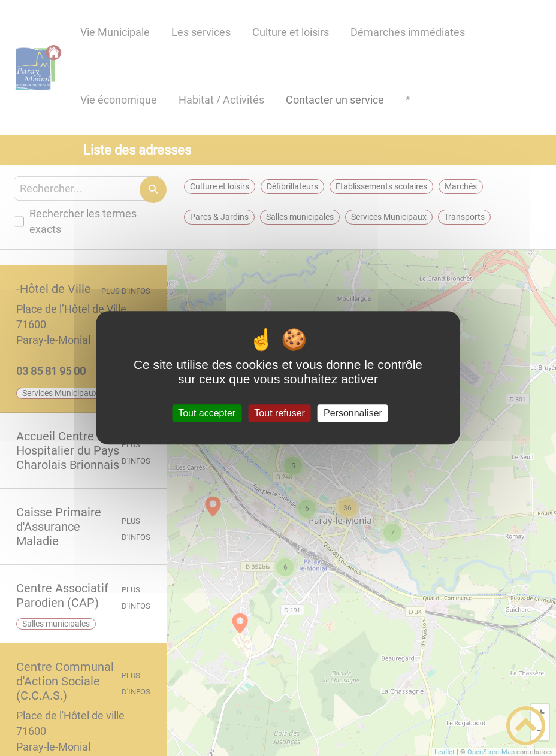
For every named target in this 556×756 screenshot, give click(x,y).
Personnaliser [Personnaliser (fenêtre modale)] (353, 413)
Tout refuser (279, 413)
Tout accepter (207, 413)
